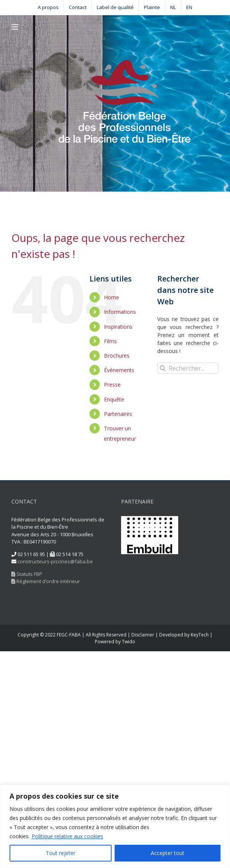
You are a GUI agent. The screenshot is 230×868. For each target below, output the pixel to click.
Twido (129, 642)
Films (110, 341)
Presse (112, 384)
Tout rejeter (61, 853)
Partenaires (118, 414)
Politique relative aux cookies (67, 836)
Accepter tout (168, 853)
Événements (119, 370)
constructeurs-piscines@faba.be (55, 561)
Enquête (114, 399)
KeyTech (200, 635)
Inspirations (118, 327)
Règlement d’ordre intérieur (46, 581)
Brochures (117, 356)
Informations (120, 312)
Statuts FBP (27, 574)
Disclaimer (143, 635)
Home (112, 297)
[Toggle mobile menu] (15, 27)
